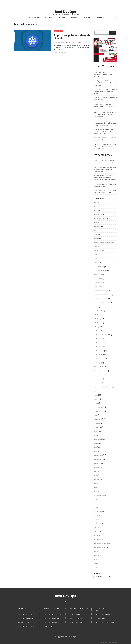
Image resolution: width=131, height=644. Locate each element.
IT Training (97, 423)
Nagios (96, 475)
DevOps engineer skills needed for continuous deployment (104, 162)
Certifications (34, 18)
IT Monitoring (98, 419)
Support (74, 18)
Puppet (96, 499)
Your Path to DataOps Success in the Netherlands (105, 99)
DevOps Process (99, 351)
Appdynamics (98, 215)
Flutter (96, 391)
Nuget (95, 491)
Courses (62, 18)
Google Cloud (98, 411)
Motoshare (97, 467)
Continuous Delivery (100, 291)
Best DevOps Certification (79, 608)
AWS (95, 231)
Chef (95, 255)
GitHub (96, 395)
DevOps (96, 331)
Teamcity (97, 535)
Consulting (49, 18)
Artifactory (97, 227)
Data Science (98, 315)
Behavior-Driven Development (103, 243)
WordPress (114, 642)
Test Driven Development (102, 543)
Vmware (96, 555)
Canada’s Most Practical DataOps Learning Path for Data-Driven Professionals (105, 123)
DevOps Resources (76, 622)
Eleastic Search (98, 383)
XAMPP (96, 563)
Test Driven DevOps (100, 547)
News (95, 483)
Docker (96, 375)
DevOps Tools (98, 355)
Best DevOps (65, 12)
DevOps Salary (75, 614)
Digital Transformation (101, 371)
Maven (96, 451)
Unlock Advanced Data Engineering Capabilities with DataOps (104, 75)
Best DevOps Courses (25, 614)
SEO (95, 507)
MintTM (68, 639)
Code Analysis (98, 283)
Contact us (100, 18)
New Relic (96, 479)
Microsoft (97, 463)
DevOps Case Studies (51, 608)
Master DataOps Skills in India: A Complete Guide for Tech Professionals (105, 115)
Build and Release (99, 251)
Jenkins (96, 431)
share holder (97, 515)
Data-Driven (97, 323)
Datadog (96, 327)
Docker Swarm (98, 379)
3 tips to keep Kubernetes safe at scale (72, 37)
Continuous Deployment (101, 295)
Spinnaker (97, 527)
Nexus (95, 487)
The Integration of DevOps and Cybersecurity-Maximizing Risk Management (105, 169)
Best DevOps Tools (76, 618)
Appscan (96, 223)
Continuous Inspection (101, 299)
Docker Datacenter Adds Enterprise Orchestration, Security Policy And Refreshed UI (105, 178)
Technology (97, 539)
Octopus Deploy (99, 495)
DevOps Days (98, 339)
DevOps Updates (99, 359)
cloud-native (98, 275)
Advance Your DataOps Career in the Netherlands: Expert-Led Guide (105, 91)
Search (113, 33)
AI (94, 207)
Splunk (96, 531)
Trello (95, 551)
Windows (96, 559)
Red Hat (96, 503)
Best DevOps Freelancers (52, 614)
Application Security (100, 219)
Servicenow (97, 511)
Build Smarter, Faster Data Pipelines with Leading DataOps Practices (105, 106)
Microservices (98, 459)
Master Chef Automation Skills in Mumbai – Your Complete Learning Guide (105, 146)
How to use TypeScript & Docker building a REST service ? (105, 191)
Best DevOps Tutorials (51, 622)
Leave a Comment (61, 52)
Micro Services (98, 455)
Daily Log (86, 18)
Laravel (96, 443)
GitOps (96, 403)
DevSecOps (97, 363)
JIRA (95, 435)
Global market (98, 407)
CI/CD (95, 259)
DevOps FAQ (22, 608)
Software (96, 519)
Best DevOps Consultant (26, 626)
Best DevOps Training (51, 618)
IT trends (96, 427)
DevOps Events (98, 343)
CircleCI (96, 263)
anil (80, 42)
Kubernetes (58, 31)
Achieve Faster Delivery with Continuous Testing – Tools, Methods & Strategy (104, 132)
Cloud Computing (99, 267)
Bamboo (96, 239)
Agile (95, 203)
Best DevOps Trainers (25, 618)
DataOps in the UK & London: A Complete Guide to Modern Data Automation (105, 83)
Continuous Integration (101, 303)
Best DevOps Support (103, 614)
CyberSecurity (98, 311)
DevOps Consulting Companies (102, 609)
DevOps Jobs (100, 618)
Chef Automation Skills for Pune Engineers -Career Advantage (105, 139)
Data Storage (98, 319)
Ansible (96, 211)
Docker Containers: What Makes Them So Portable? (105, 185)
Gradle (96, 415)
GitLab (96, 399)
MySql (95, 471)
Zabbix (96, 567)
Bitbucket (97, 247)
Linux (95, 447)
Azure (95, 235)
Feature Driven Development (103, 387)
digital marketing (99, 367)
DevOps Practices (24, 622)
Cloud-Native (98, 279)
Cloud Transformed (100, 271)
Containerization (99, 287)
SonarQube (97, 523)
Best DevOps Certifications (105, 622)
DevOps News (98, 347)
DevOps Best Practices (101, 335)
